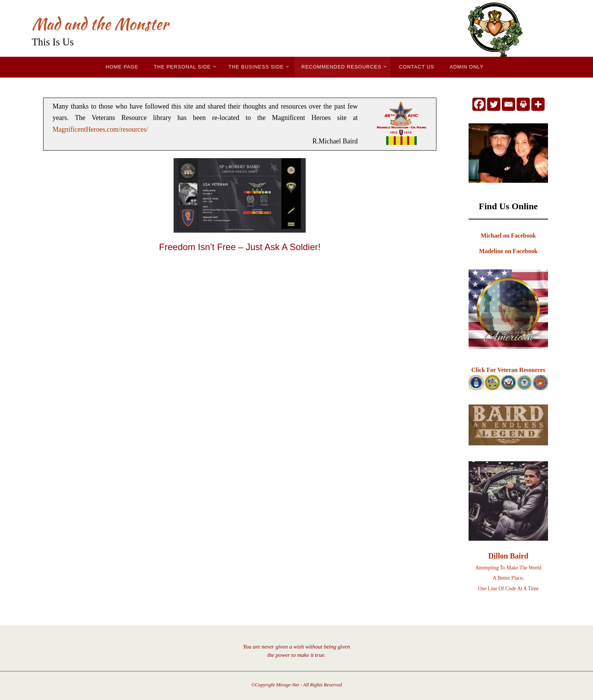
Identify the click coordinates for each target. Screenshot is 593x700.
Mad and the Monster (100, 24)
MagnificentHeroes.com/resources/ (100, 129)
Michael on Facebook (508, 236)
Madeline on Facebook (508, 251)
